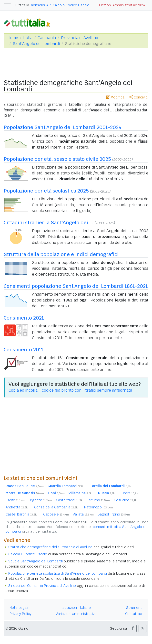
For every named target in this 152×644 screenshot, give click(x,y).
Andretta (18, 507)
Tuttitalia (22, 5)
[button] (133, 628)
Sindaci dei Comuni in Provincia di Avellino (42, 586)
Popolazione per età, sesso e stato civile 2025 (57, 159)
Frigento (40, 500)
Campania (47, 38)
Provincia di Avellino (80, 38)
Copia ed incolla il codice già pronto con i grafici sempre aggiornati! (70, 390)
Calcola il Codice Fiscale (28, 554)
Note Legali (19, 608)
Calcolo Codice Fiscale (71, 5)
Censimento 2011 (24, 350)
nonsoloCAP (41, 5)
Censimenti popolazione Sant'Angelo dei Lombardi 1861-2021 (76, 286)
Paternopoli (99, 507)
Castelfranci (71, 500)
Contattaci (134, 614)
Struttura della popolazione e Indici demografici (61, 254)
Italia (28, 38)
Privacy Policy (20, 614)
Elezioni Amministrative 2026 (123, 5)
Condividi (139, 97)
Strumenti (134, 608)
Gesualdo (127, 500)
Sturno (99, 500)
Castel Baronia (22, 514)
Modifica (115, 97)
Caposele (56, 514)
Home (13, 38)
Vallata (83, 514)
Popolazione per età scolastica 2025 (46, 191)
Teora (131, 493)
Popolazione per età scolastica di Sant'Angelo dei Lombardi (58, 573)
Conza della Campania (57, 507)
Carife (15, 500)
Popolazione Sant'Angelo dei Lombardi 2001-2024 (63, 127)
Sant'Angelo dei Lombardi (36, 44)
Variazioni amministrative (76, 614)
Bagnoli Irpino (114, 514)
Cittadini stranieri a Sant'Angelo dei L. (48, 223)
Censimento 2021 (24, 318)
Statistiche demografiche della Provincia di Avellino (50, 547)
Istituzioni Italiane (76, 608)
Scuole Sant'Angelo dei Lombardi (35, 561)
